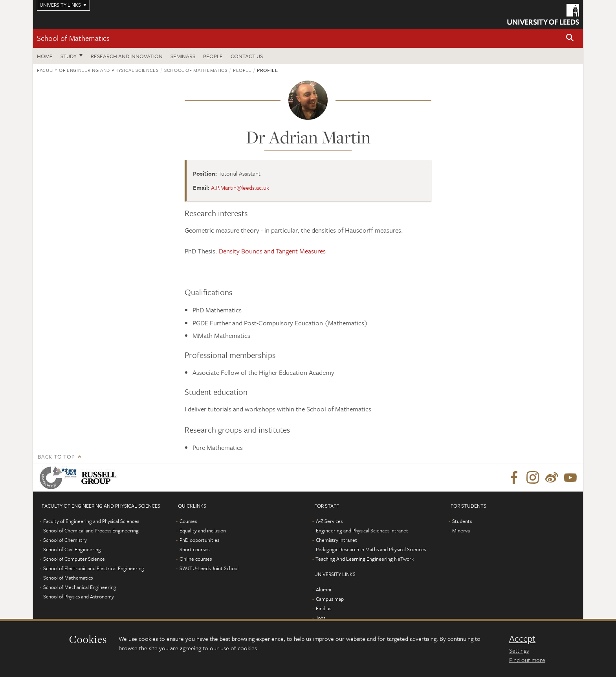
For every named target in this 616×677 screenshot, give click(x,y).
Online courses (196, 559)
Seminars (183, 56)
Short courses (194, 549)
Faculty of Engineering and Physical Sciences (98, 70)
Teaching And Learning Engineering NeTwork (365, 559)
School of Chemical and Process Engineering (91, 530)
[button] (570, 38)
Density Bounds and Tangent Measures (272, 251)
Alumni (324, 589)
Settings (519, 650)
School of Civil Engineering (72, 549)
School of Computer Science (74, 559)
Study (69, 56)
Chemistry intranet (336, 540)
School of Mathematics (73, 38)
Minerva (461, 530)
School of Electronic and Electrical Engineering (94, 568)
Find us (324, 608)
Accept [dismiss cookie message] (522, 638)
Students (462, 521)
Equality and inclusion (203, 530)
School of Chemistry (65, 540)
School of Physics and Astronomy (79, 596)
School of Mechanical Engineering (80, 587)
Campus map (330, 599)
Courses (188, 521)
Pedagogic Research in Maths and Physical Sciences (371, 549)
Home (45, 56)
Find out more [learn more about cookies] (527, 660)
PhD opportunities (199, 540)
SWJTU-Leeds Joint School (209, 568)
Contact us (247, 56)
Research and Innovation (127, 56)
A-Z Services (329, 521)
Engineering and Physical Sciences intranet (362, 530)
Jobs (320, 618)
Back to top (56, 456)
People (213, 56)
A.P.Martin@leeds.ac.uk (240, 187)
